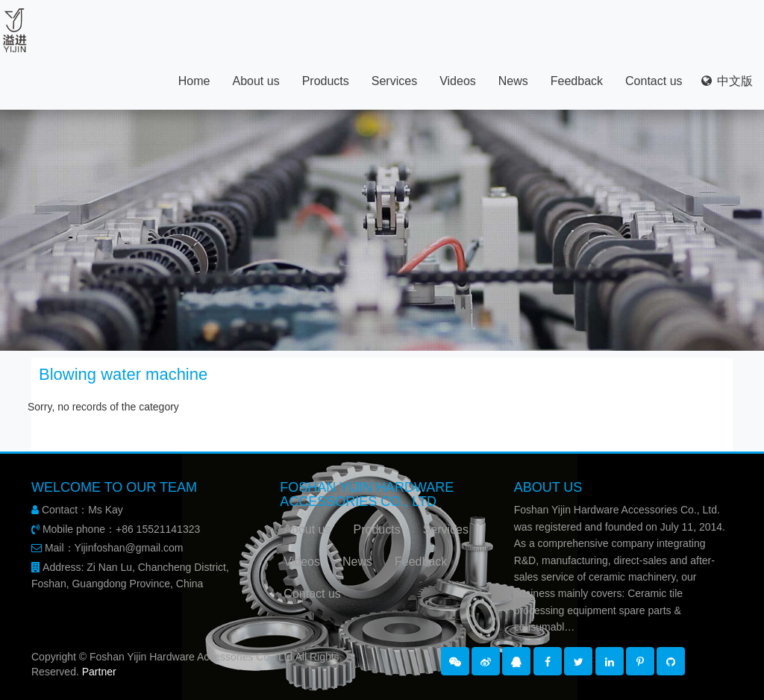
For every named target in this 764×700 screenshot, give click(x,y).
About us (256, 81)
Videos (458, 81)
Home (194, 81)
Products (326, 81)
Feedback (577, 81)
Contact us (654, 81)
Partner (99, 672)
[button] (455, 661)
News (513, 81)
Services (394, 81)
